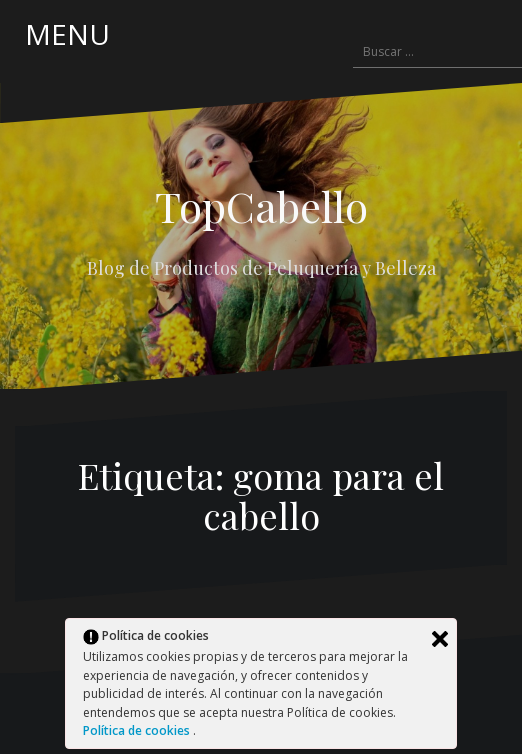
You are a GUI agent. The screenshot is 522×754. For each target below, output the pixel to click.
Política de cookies (138, 730)
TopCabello (261, 206)
